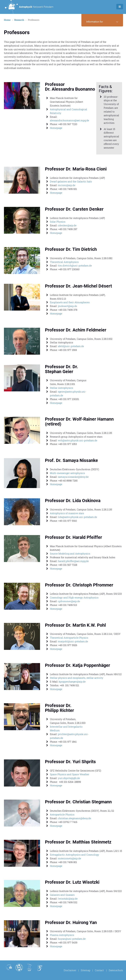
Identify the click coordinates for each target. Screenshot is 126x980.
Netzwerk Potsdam (29, 7)
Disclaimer (70, 970)
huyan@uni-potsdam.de (72, 939)
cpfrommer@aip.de (69, 601)
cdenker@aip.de (67, 225)
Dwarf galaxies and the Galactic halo (71, 182)
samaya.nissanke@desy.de (73, 477)
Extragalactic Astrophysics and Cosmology (74, 855)
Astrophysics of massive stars (67, 513)
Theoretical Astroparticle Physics (69, 638)
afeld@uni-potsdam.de (71, 346)
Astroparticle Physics (62, 815)
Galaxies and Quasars (62, 895)
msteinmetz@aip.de (69, 859)
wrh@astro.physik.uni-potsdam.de (78, 440)
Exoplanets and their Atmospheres (70, 302)
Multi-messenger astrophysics (67, 473)
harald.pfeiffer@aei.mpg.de (73, 561)
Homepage (56, 128)
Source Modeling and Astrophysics (70, 554)
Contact (99, 970)
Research (19, 20)
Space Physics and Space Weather (70, 774)
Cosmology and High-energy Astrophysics (74, 598)
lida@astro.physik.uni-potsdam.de (78, 517)
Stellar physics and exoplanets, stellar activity (77, 678)
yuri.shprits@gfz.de (69, 778)
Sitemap (86, 970)
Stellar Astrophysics (61, 388)
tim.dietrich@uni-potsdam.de (75, 266)
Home (7, 20)
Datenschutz (116, 970)
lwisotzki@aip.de (68, 899)
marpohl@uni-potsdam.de (73, 642)
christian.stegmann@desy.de (74, 818)
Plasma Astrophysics (62, 935)
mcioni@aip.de (67, 185)
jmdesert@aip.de (68, 306)
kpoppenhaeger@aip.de (72, 682)
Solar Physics (58, 222)
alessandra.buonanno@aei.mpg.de (69, 120)
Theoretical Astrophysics (64, 262)
